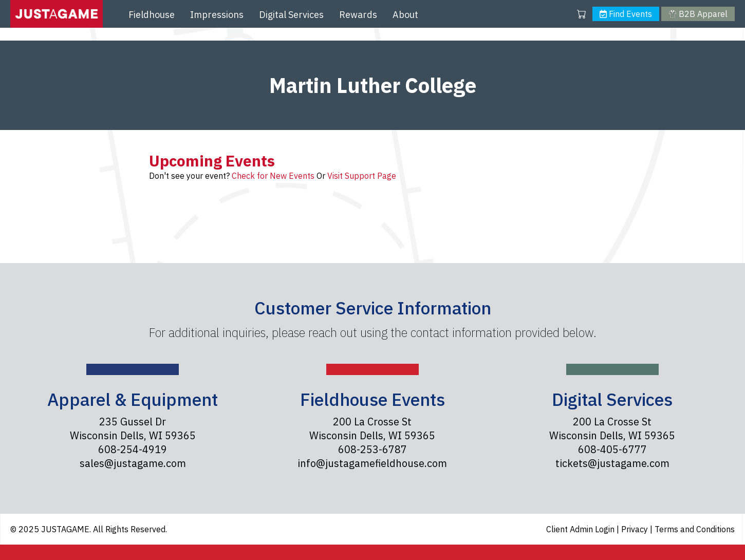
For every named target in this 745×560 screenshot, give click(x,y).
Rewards (358, 15)
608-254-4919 (133, 449)
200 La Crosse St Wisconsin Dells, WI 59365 (372, 428)
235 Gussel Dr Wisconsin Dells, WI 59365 (133, 428)
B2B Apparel (698, 14)
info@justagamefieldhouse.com (372, 463)
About (405, 15)
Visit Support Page (362, 176)
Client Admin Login (581, 529)
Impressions (217, 15)
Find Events (626, 14)
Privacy (636, 529)
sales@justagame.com (133, 463)
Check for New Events (273, 176)
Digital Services (291, 15)
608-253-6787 (372, 449)
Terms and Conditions (695, 529)
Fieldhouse (152, 15)
